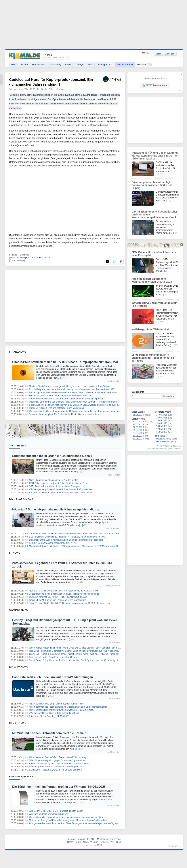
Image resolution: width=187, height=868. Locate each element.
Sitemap (71, 839)
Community (55, 64)
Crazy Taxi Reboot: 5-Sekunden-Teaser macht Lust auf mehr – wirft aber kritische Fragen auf (74, 654)
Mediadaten (103, 839)
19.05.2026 (138, 436)
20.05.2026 (138, 433)
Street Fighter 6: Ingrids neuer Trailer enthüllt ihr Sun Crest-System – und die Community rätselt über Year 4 (81, 660)
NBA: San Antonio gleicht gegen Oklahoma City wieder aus (58, 760)
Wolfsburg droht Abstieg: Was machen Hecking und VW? (57, 767)
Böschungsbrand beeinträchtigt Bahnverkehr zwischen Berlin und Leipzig (152, 185)
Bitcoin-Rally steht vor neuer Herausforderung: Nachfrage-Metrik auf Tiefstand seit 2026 (72, 389)
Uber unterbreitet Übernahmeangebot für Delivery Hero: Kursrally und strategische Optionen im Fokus (79, 411)
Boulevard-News (21, 499)
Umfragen (105, 64)
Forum (24, 64)
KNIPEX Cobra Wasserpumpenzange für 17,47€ (53, 543)
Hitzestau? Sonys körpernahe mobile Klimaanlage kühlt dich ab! (57, 509)
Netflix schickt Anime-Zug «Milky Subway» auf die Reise (56, 704)
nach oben (173, 846)
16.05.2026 (162, 418)
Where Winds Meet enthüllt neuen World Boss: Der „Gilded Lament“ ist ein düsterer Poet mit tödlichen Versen (82, 648)
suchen (168, 396)
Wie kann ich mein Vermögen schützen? (49, 814)
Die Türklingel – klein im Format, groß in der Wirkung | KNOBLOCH (59, 787)
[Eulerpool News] (17, 258)
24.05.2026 (138, 422)
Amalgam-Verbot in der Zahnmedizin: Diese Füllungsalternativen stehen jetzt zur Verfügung (73, 823)
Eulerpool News (56, 89)
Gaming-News (19, 610)
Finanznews (18, 352)
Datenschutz (83, 839)
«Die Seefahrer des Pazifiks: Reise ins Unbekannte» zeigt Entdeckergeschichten (68, 707)
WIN (90, 64)
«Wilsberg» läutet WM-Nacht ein (151, 329)
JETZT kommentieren (155, 85)
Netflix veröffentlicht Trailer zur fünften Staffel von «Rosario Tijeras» (62, 710)
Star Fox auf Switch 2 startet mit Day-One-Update (53, 657)
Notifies (178, 449)
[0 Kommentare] (17, 260)
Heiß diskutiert (163, 441)
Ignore (170, 449)
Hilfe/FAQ (105, 842)
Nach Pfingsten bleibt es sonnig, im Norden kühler (53, 480)
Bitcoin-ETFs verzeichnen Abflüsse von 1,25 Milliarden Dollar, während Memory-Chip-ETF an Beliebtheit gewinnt (84, 405)
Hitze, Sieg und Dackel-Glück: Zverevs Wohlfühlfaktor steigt (58, 757)
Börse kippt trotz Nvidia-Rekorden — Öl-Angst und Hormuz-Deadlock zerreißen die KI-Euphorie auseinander (82, 392)
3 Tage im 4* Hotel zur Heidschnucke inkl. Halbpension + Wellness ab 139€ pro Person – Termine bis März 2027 (84, 534)
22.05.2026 (138, 427)
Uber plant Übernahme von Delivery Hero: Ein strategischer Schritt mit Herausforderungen (73, 402)
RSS (119, 842)
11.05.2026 (162, 432)
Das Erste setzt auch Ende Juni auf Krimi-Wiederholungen (53, 677)
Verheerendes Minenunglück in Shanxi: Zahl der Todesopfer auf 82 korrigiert (153, 358)
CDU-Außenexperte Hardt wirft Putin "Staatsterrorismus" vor (58, 483)
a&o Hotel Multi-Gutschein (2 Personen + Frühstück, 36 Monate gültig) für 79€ (67, 537)
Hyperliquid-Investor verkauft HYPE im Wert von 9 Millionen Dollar (61, 396)
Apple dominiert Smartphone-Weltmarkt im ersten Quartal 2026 (152, 280)
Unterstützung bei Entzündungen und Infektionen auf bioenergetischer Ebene (66, 817)
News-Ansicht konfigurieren (169, 446)
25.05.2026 (138, 415)
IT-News (15, 553)
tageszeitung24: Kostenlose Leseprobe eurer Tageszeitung (58, 600)
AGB (93, 839)
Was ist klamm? (125, 64)
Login (158, 54)
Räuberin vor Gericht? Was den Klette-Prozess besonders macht (60, 493)
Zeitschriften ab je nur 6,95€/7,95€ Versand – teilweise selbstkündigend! (64, 594)
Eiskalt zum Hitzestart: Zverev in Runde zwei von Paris (56, 770)
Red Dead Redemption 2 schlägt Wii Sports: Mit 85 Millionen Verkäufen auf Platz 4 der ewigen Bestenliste (80, 651)
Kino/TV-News (19, 667)
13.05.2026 (162, 426)
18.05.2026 (138, 439)
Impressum (116, 839)
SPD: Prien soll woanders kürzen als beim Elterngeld (55, 486)
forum (179, 91)
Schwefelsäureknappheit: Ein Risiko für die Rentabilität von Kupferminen (64, 414)
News (14, 64)
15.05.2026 (162, 420)
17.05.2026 (162, 415)
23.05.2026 (138, 424)
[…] (59, 378)
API (113, 842)
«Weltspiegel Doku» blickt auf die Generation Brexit (54, 713)
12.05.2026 (162, 429)
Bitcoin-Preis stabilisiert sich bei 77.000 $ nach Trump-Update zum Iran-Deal (65, 362)
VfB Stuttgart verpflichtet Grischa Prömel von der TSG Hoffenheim (61, 489)
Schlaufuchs (38, 64)
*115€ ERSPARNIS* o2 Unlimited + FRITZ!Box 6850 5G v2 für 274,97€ (64, 591)
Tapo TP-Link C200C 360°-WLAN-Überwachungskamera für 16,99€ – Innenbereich (69, 603)
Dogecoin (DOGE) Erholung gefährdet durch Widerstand (56, 408)
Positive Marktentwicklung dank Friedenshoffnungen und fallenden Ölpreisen (66, 399)
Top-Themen (18, 446)
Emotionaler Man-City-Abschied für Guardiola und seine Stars (59, 764)
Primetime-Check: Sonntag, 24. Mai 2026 (49, 716)
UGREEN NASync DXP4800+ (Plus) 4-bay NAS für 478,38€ (58, 597)
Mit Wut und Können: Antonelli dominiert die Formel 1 (50, 733)
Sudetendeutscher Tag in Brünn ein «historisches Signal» (52, 456)
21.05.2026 (138, 430)
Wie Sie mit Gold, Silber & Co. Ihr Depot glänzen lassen (56, 811)
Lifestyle (79, 64)
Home (70, 842)
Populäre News (164, 439)
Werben (141, 64)
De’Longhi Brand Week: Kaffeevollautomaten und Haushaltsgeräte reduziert (66, 540)
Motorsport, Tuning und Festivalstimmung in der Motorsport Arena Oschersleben (68, 820)
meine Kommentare (157, 449)
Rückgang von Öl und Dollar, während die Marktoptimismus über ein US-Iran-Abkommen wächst (155, 156)
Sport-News (18, 723)
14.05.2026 (162, 423)
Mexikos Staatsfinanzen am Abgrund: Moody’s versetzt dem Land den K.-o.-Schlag (69, 386)
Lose (68, 64)
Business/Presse (21, 776)
